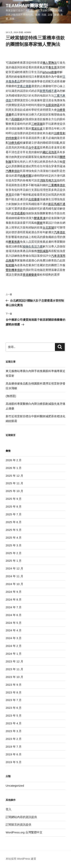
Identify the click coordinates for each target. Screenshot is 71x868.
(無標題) (11, 396)
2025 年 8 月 (14, 507)
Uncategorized (15, 786)
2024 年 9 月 (14, 592)
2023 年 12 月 (14, 661)
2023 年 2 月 (14, 739)
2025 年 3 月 (14, 545)
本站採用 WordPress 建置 (21, 859)
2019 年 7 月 (14, 747)
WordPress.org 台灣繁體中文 (24, 832)
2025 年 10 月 (14, 491)
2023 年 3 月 (14, 731)
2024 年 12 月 (14, 568)
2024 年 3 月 (14, 638)
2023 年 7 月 (14, 700)
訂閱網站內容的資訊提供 (21, 817)
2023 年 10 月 (14, 677)
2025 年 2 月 (14, 553)
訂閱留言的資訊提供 (18, 825)
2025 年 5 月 (14, 530)
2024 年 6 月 (14, 615)
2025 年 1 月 (14, 561)
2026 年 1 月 (14, 468)
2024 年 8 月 (14, 599)
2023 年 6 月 (14, 708)
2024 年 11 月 (14, 576)
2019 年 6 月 (14, 754)
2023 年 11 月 (14, 669)
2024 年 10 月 (14, 584)
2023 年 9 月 (14, 685)
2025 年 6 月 (14, 522)
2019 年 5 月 (14, 762)
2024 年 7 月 (14, 607)
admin (28, 32)
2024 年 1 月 (14, 654)
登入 (9, 809)
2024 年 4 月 (14, 630)
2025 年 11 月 (14, 483)
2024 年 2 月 (14, 646)
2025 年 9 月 (14, 499)
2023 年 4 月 (14, 723)
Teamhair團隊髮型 (27, 6)
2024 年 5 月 (14, 623)
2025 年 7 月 (14, 514)
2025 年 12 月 (14, 476)
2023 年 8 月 (14, 692)
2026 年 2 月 (14, 460)
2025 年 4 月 (14, 538)
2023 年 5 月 (14, 716)
